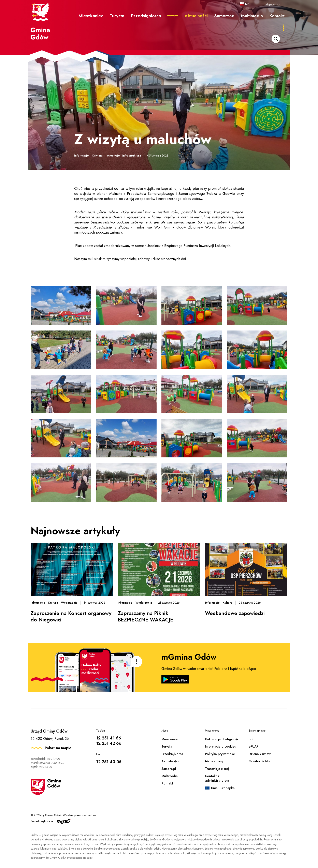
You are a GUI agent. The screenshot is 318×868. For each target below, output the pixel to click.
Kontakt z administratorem (217, 778)
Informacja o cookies (220, 746)
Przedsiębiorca (172, 754)
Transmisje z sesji (217, 769)
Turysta (167, 746)
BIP (247, 4)
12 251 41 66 (109, 738)
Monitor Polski (259, 761)
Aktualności (170, 761)
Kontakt (167, 783)
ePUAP (254, 746)
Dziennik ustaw (260, 754)
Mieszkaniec (170, 739)
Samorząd (169, 769)
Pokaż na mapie (58, 748)
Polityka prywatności (220, 754)
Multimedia (170, 776)
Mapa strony (273, 4)
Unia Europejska (223, 788)
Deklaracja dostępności (222, 739)
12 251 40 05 (109, 762)
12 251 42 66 (109, 743)
